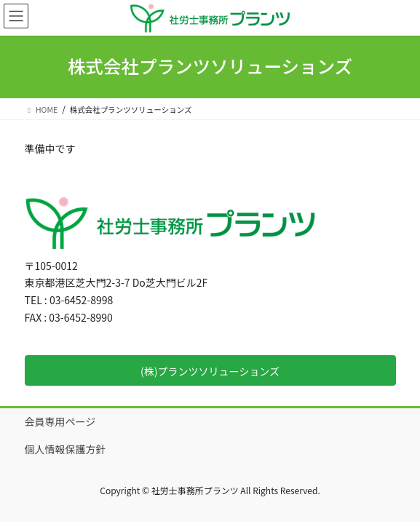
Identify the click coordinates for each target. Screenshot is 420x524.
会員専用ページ (60, 421)
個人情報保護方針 (66, 449)
